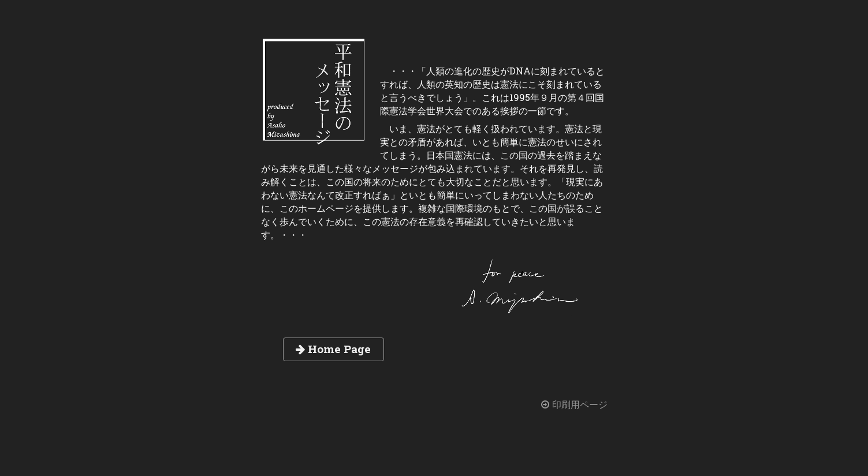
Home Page (333, 349)
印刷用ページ (574, 404)
